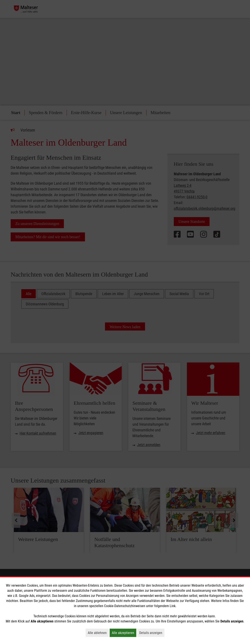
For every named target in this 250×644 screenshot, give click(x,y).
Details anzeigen (152, 633)
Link (173, 606)
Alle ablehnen (98, 633)
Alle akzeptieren (124, 633)
